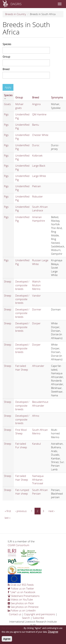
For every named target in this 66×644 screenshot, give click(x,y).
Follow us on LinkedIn (22, 610)
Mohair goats (19, 106)
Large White (39, 176)
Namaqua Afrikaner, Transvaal (38, 480)
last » (7, 518)
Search (26, 618)
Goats (7, 104)
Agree (7, 640)
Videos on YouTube (20, 599)
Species (7, 44)
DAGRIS (16, 4)
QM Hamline (39, 114)
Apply (8, 87)
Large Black (39, 166)
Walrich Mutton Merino (36, 285)
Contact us (15, 614)
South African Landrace (40, 209)
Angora (36, 104)
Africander (38, 366)
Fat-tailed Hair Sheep (22, 368)
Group (6, 57)
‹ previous (21, 511)
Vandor (36, 296)
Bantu (36, 125)
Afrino (36, 416)
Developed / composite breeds (22, 285)
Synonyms (57, 97)
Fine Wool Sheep (21, 432)
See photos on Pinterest (23, 607)
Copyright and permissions (40, 614)
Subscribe (38, 618)
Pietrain (37, 186)
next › (52, 511)
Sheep (8, 281)
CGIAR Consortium (18, 545)
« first (8, 511)
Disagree (53, 633)
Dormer (37, 309)
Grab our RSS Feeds (21, 585)
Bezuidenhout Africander (40, 404)
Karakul (36, 444)
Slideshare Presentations (24, 596)
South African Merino (40, 432)
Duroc (36, 145)
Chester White (40, 135)
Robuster (37, 196)
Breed (6, 69)
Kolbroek (37, 155)
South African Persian (40, 492)
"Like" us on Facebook (21, 592)
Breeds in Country (16, 14)
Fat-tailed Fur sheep (21, 445)
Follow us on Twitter (21, 588)
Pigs (6, 114)
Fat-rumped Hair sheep (22, 492)
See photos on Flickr (21, 603)
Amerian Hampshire (38, 219)
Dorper (36, 323)
